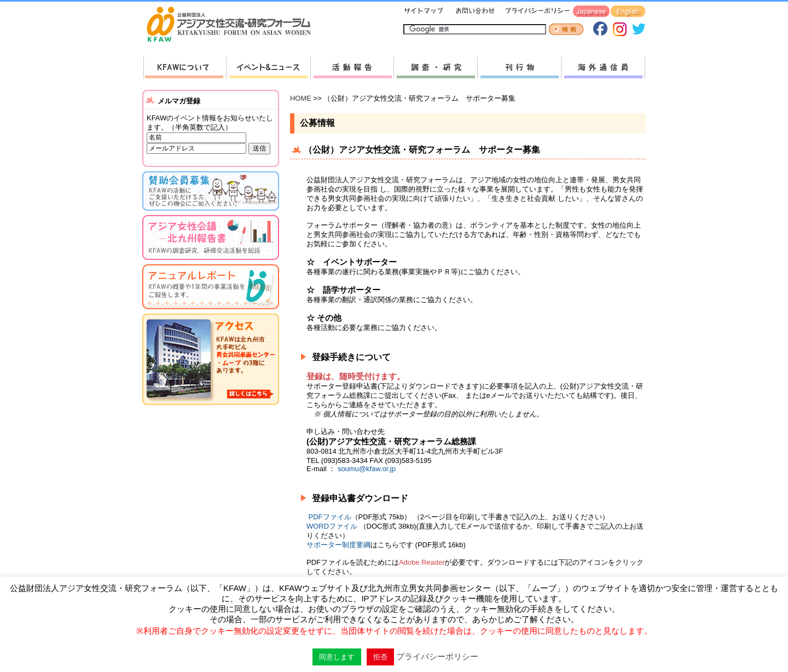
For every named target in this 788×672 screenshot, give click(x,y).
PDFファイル (330, 517)
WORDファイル (333, 526)
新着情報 (268, 68)
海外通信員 (603, 68)
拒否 (380, 657)
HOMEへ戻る (233, 25)
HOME (301, 98)
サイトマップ (424, 12)
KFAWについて (185, 68)
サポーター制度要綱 (338, 545)
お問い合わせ (474, 12)
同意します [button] (337, 657)
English (628, 12)
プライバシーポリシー (535, 12)
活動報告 (352, 68)
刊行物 (519, 68)
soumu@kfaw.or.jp (367, 469)
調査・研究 (435, 68)
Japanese (591, 12)
